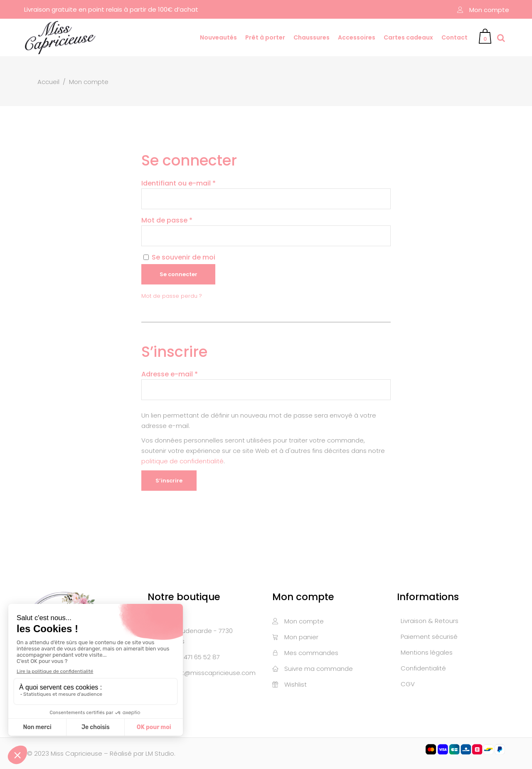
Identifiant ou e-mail (179, 183)
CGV (408, 684)
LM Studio (160, 753)
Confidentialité (423, 668)
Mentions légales (427, 652)
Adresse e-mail (170, 374)
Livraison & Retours (430, 621)
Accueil (48, 82)
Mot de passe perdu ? (172, 296)
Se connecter (179, 274)
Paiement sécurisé (429, 637)
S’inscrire (169, 481)
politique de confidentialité (182, 461)
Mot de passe (167, 220)
